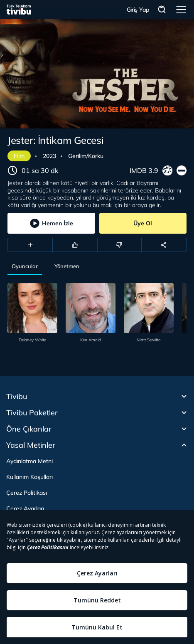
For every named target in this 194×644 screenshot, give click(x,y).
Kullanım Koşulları (29, 477)
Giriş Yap (138, 10)
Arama (162, 10)
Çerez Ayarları (25, 508)
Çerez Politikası (27, 493)
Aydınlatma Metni (29, 461)
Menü (181, 10)
